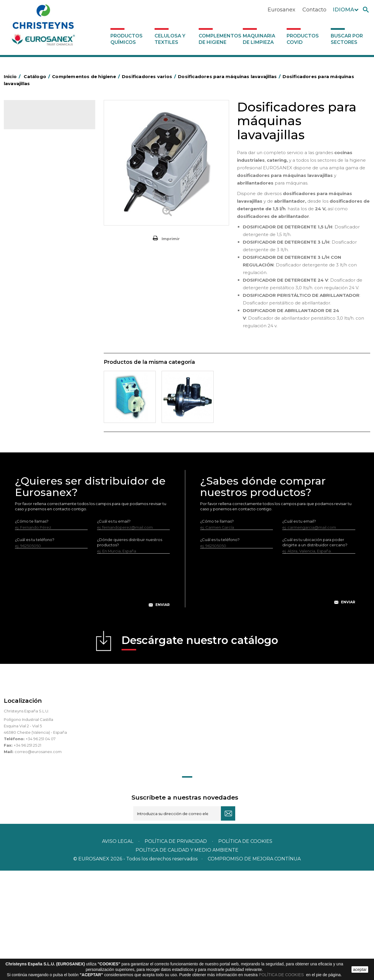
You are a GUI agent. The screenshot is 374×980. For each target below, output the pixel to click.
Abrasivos (24, 156)
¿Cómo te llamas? (32, 631)
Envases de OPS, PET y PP (39, 247)
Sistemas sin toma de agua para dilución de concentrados (49, 434)
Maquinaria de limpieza (259, 39)
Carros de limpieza (33, 219)
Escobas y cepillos (32, 256)
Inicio (13, 76)
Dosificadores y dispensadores (44, 364)
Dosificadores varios (34, 373)
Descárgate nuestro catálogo (200, 751)
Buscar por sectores (347, 39)
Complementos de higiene (219, 39)
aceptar (360, 969)
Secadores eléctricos (36, 337)
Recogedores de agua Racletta (45, 328)
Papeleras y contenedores (40, 228)
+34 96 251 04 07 (41, 848)
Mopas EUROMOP (32, 301)
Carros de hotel (30, 210)
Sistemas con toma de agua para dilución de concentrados (50, 452)
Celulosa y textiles (170, 39)
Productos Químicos (127, 39)
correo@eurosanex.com (38, 861)
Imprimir (171, 239)
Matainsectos (28, 292)
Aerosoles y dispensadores (40, 165)
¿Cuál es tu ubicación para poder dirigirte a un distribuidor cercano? (315, 652)
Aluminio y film (29, 174)
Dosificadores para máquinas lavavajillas (46, 397)
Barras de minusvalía (34, 183)
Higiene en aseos (31, 283)
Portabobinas (28, 310)
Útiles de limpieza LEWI (37, 355)
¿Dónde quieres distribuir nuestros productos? (130, 652)
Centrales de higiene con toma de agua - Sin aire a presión (51, 416)
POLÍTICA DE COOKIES (282, 975)
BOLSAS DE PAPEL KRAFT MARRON (49, 201)
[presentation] (92, 694)
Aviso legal (118, 951)
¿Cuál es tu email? (114, 631)
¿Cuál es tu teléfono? (35, 649)
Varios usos (30, 383)
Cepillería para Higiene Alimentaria (48, 265)
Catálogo (31, 117)
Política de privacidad (176, 951)
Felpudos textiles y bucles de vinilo (48, 274)
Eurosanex (282, 10)
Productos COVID (303, 39)
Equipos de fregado (34, 237)
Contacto (314, 10)
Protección (26, 319)
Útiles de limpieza (32, 346)
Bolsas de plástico (32, 192)
